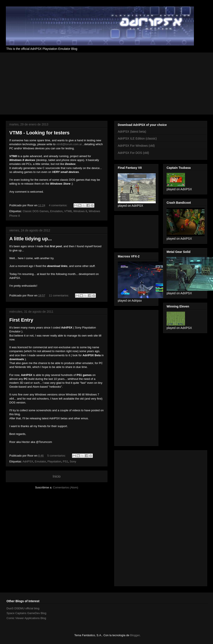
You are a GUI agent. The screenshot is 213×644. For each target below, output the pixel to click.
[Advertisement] (57, 83)
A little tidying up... (31, 239)
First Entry (21, 320)
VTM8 (68, 211)
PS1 (65, 461)
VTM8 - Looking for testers (39, 133)
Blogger (135, 635)
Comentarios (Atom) (66, 487)
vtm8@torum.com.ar (69, 144)
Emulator (40, 461)
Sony (73, 461)
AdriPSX (28, 461)
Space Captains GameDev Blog (26, 613)
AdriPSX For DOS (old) (133, 153)
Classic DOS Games (35, 211)
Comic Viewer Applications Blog (26, 618)
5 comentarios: (57, 456)
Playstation (54, 461)
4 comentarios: (58, 205)
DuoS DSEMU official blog (23, 608)
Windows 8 (80, 211)
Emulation (56, 211)
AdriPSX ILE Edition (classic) (137, 138)
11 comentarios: (59, 295)
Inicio (57, 476)
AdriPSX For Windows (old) (136, 146)
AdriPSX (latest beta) (132, 132)
